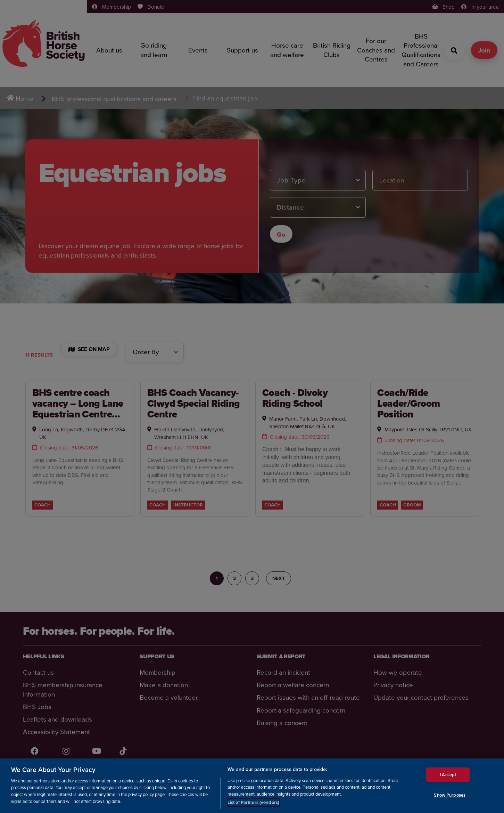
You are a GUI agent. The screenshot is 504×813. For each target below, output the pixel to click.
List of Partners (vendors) (253, 802)
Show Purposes (450, 795)
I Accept (448, 774)
